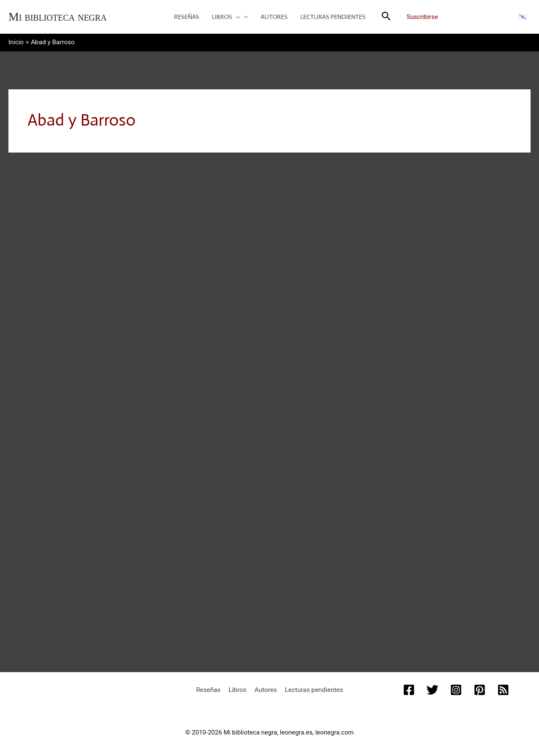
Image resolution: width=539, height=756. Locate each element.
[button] (236, 17)
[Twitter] (432, 688)
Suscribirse (422, 17)
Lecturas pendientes (311, 688)
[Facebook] (409, 688)
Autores (265, 688)
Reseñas (212, 688)
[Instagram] (456, 688)
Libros (239, 688)
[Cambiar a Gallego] (523, 16)
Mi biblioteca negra (57, 17)
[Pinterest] (480, 688)
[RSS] (503, 688)
